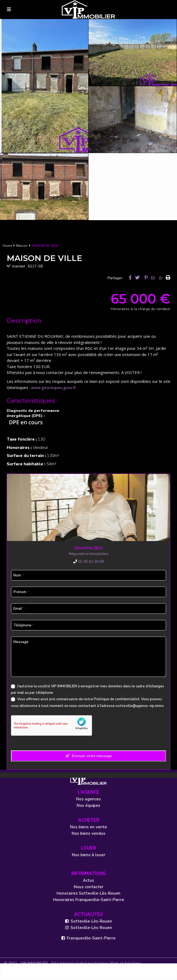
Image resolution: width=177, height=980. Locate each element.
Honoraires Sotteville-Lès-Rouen (88, 893)
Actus (88, 880)
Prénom (21, 592)
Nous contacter (89, 887)
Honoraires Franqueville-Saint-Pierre (89, 900)
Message (21, 642)
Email (19, 609)
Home (7, 246)
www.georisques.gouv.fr (54, 387)
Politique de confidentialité (117, 699)
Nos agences (88, 799)
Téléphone (24, 625)
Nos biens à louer (89, 855)
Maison (22, 246)
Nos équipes (88, 805)
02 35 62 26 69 (88, 562)
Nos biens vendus (88, 833)
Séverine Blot (89, 548)
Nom (19, 575)
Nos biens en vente (88, 827)
